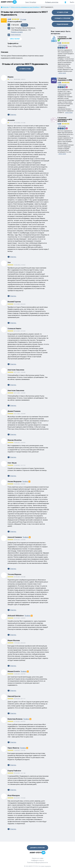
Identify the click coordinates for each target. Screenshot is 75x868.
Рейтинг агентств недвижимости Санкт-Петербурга (25, 7)
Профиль (26, 482)
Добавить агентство (52, 2)
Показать (24, 25)
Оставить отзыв (25, 69)
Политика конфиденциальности (37, 863)
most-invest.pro (16, 35)
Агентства (6, 7)
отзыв (23, 19)
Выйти (72, 2)
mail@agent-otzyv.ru (37, 860)
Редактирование (62, 24)
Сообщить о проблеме (62, 18)
